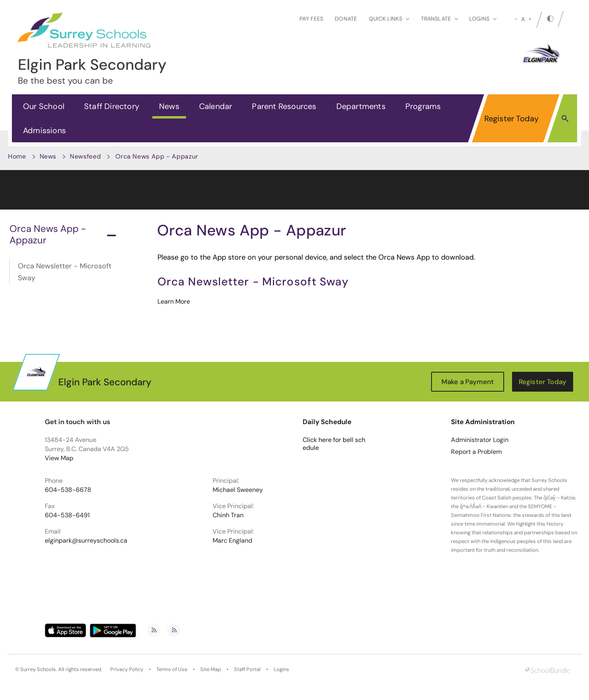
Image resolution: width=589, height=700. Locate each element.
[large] (530, 19)
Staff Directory (112, 106)
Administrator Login (480, 440)
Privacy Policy (127, 669)
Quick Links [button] (389, 19)
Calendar (216, 106)
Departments (361, 106)
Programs (423, 106)
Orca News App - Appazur (63, 234)
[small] (516, 19)
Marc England (232, 541)
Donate (346, 19)
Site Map (211, 669)
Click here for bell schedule (334, 444)
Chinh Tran (228, 515)
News (169, 106)
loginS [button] (483, 19)
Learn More (174, 301)
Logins (281, 669)
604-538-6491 (67, 515)
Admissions (44, 130)
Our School (44, 106)
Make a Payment (468, 382)
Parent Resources (284, 106)
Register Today (512, 119)
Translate (439, 19)
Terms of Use (172, 669)
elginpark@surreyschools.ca (86, 541)
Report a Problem (476, 452)
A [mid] (523, 19)
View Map (59, 458)
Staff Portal (247, 669)
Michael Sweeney (238, 490)
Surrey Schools (38, 669)
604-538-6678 (68, 490)
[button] (565, 118)
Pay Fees (311, 19)
